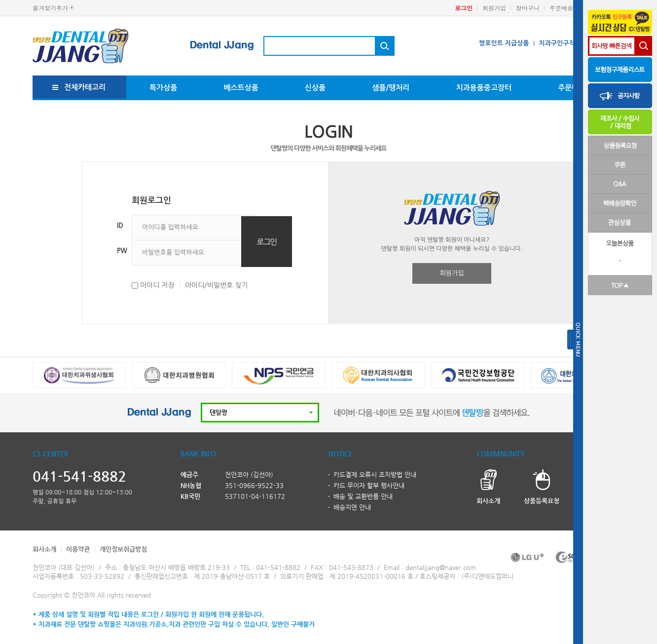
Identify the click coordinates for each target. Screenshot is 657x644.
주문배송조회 (567, 8)
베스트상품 (241, 88)
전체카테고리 (85, 87)
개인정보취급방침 (123, 549)
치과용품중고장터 (484, 88)
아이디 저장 (157, 285)
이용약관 (78, 549)
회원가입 (494, 8)
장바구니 (528, 8)
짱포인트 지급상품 (504, 43)
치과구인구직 (557, 43)
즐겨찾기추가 (50, 8)
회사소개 (44, 549)
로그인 (464, 8)
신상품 (315, 88)
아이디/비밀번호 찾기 (217, 285)
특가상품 (163, 88)
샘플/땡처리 (391, 88)
